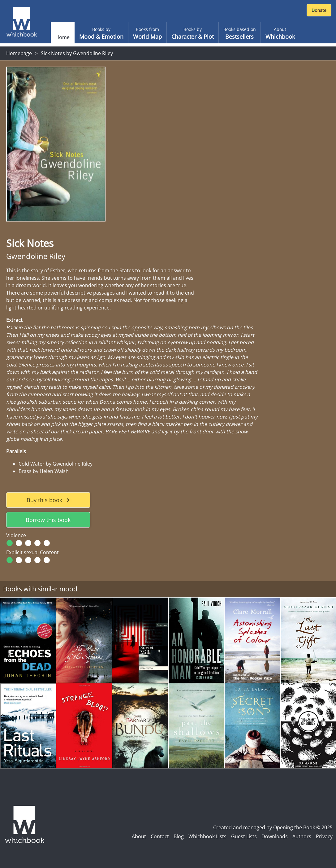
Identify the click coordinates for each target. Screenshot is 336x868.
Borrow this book (48, 520)
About (139, 836)
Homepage (19, 53)
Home (62, 37)
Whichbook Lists (207, 836)
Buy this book (48, 500)
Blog (179, 836)
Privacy (324, 836)
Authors (302, 836)
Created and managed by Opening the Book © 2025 (273, 827)
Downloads (275, 836)
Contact (160, 836)
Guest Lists (244, 836)
